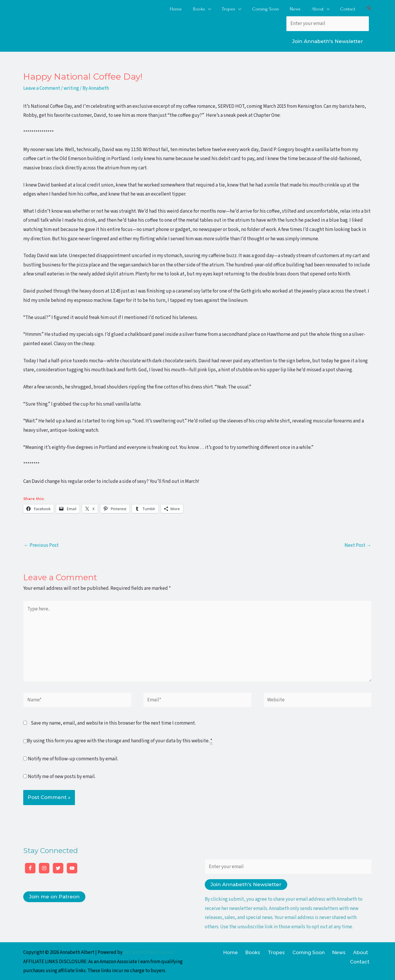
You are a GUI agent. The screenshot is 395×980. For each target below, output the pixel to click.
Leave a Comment (42, 87)
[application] (213, 7)
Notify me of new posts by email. (62, 775)
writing (71, 87)
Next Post (358, 544)
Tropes (264, 951)
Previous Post (41, 544)
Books (243, 951)
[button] (369, 8)
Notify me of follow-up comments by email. (73, 757)
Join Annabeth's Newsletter (328, 40)
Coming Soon (293, 951)
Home (224, 951)
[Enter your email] (328, 22)
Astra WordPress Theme (148, 951)
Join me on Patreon (54, 895)
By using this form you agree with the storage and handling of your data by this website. (120, 740)
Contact (362, 951)
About (340, 951)
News (321, 951)
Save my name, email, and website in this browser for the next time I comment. (113, 722)
